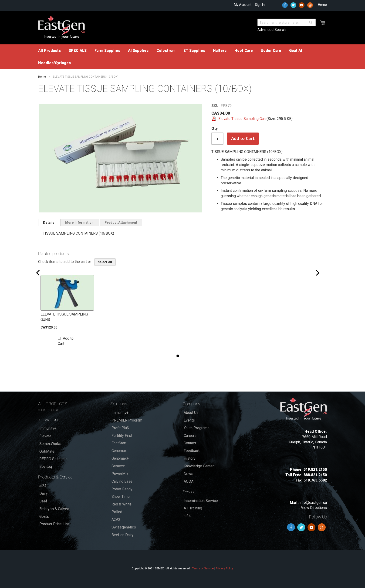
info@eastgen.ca (313, 503)
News (188, 474)
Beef (43, 501)
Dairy (44, 493)
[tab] (49, 223)
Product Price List (54, 524)
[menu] (182, 57)
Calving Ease (122, 481)
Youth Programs (197, 428)
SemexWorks (50, 444)
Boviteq (46, 467)
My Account (243, 5)
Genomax (119, 451)
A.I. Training (193, 508)
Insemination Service (201, 501)
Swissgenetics (124, 527)
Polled (117, 512)
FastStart (119, 443)
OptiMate (47, 451)
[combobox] (287, 22)
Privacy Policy (225, 568)
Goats (44, 517)
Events (189, 420)
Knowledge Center (199, 466)
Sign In (260, 5)
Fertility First (122, 436)
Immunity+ (48, 428)
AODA (189, 481)
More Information (79, 223)
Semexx (118, 466)
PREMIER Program (127, 420)
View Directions (314, 508)
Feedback (192, 451)
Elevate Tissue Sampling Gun (242, 119)
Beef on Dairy (123, 535)
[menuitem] (49, 51)
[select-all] (105, 262)
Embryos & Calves (54, 509)
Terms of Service (203, 568)
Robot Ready (122, 489)
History (190, 458)
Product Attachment (121, 223)
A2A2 (116, 520)
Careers (190, 436)
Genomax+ (120, 458)
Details (49, 223)
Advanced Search (272, 30)
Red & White (122, 504)
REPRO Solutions (53, 459)
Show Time (121, 497)
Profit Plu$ (120, 428)
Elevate (45, 436)
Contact (190, 443)
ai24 (43, 486)
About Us (191, 413)
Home (322, 5)
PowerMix (120, 474)
